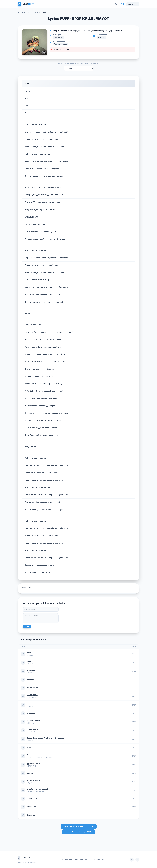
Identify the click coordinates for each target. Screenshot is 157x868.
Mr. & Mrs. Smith (33, 780)
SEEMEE (41, 792)
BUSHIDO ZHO (33, 792)
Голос (29, 748)
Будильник (31, 713)
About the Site (67, 860)
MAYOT (31, 664)
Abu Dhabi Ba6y (33, 695)
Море (29, 653)
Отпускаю (31, 670)
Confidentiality (98, 860)
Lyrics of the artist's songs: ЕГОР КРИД (79, 826)
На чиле (30, 755)
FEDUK (30, 655)
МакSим (31, 672)
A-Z (122, 4)
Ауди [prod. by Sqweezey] (37, 789)
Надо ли (30, 773)
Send (27, 627)
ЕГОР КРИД (37, 12)
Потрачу (30, 680)
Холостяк (31, 815)
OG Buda (31, 697)
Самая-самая (32, 688)
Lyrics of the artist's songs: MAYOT (79, 832)
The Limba (40, 757)
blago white (49, 757)
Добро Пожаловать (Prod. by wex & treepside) (46, 738)
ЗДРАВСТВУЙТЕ (33, 721)
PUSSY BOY (31, 807)
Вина (29, 661)
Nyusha (31, 783)
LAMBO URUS (32, 799)
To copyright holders (82, 860)
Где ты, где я (32, 729)
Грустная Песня (33, 764)
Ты (28, 704)
